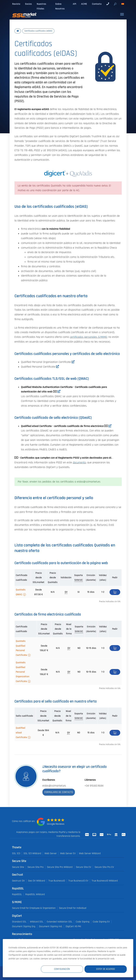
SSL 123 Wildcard (32, 853)
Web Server (51, 853)
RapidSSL (17, 894)
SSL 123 (16, 853)
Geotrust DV (18, 881)
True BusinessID (57, 881)
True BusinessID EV (78, 881)
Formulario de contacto (59, 792)
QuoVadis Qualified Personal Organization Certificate (23, 672)
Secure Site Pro (36, 867)
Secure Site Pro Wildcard (60, 867)
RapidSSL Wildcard (35, 894)
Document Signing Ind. (51, 926)
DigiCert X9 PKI (73, 926)
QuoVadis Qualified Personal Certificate (21, 648)
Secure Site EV (84, 867)
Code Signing (83, 922)
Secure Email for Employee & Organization (34, 908)
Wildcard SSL (37, 922)
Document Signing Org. (24, 926)
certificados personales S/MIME (88, 337)
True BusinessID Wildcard (105, 881)
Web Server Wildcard (90, 853)
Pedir (115, 592)
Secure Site (18, 867)
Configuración (67, 969)
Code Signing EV (101, 922)
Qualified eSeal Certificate (21, 733)
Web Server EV (68, 853)
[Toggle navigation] (122, 14)
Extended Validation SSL (60, 922)
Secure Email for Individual (73, 908)
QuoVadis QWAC (21, 592)
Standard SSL (19, 922)
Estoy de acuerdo (107, 969)
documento (79, 463)
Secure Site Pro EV (104, 867)
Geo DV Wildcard (37, 881)
